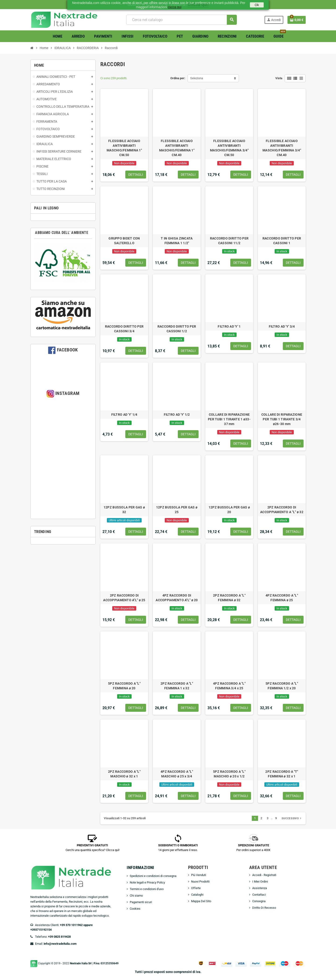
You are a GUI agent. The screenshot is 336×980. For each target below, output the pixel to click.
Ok (257, 5)
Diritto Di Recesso (264, 908)
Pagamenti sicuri (141, 902)
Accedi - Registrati (264, 875)
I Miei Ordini (260, 882)
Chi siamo (136, 896)
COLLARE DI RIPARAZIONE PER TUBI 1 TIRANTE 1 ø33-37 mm (229, 419)
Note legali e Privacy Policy (147, 882)
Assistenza (260, 888)
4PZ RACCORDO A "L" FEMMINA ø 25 (282, 598)
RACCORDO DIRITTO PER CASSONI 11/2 (229, 241)
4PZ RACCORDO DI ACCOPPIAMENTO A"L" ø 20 (177, 598)
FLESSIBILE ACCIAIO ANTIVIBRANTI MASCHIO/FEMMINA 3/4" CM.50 (229, 148)
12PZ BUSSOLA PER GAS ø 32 (124, 510)
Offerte (196, 888)
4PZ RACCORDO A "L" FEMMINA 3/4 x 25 (229, 686)
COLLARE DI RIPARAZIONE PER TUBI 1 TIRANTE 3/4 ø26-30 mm (282, 419)
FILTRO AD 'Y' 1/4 (124, 415)
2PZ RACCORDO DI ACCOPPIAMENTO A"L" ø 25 (124, 598)
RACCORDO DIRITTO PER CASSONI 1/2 (177, 329)
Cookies (135, 909)
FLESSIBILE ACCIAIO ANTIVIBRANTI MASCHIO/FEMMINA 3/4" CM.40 (282, 148)
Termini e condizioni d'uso (147, 889)
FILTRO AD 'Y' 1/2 (177, 415)
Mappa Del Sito (201, 901)
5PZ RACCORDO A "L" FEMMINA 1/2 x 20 (282, 686)
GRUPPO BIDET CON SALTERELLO (124, 241)
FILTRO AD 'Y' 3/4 (282, 326)
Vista (279, 78)
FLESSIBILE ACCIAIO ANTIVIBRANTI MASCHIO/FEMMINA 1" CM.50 (124, 148)
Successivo (292, 818)
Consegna (259, 901)
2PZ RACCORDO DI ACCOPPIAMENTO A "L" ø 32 (282, 510)
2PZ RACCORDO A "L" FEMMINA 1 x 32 (177, 686)
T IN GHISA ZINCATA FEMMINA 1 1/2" (177, 241)
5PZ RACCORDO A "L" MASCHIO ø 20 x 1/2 (229, 774)
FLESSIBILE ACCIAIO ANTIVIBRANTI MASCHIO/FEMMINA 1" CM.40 (177, 148)
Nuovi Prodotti (200, 882)
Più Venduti (199, 875)
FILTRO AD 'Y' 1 (229, 326)
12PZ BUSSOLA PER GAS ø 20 (229, 510)
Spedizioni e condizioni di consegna (153, 876)
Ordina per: (178, 78)
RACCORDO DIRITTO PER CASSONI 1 (282, 241)
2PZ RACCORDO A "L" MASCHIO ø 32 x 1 (124, 774)
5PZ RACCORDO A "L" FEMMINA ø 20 (124, 686)
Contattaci (259, 895)
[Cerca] (181, 20)
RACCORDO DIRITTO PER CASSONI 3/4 (124, 329)
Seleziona (197, 78)
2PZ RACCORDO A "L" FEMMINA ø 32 (229, 598)
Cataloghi (197, 895)
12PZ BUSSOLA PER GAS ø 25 (177, 510)
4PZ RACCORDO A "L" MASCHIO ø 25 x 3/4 (177, 774)
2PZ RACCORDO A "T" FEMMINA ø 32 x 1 (282, 774)
